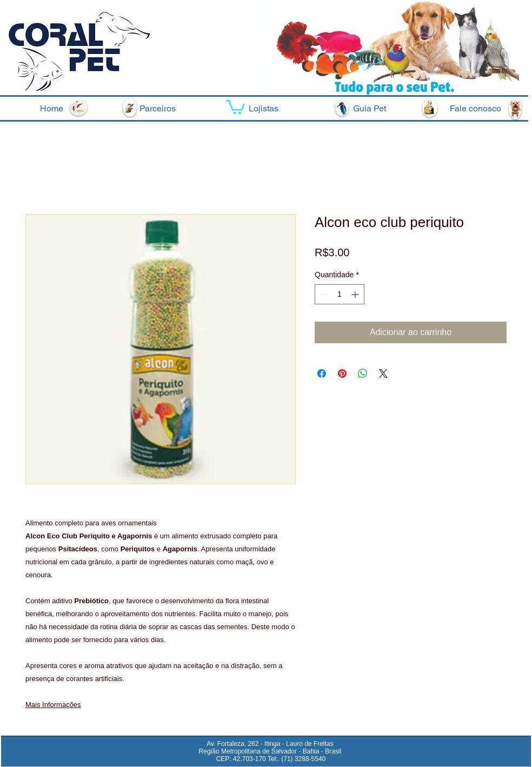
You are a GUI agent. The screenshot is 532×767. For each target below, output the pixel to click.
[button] (235, 106)
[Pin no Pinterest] (342, 374)
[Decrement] (323, 294)
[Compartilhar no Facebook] (322, 374)
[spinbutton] (340, 294)
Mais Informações (53, 705)
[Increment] (356, 294)
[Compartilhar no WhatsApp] (363, 374)
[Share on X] (383, 374)
